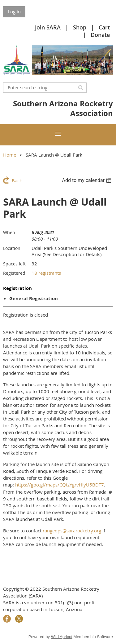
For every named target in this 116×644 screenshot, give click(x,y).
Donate (100, 35)
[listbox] (87, 180)
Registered (14, 273)
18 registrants (46, 273)
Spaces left (14, 264)
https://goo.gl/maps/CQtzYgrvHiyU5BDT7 (60, 485)
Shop (80, 27)
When (9, 232)
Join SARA (48, 27)
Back (17, 180)
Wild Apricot (62, 637)
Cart (104, 27)
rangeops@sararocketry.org (72, 531)
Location (12, 248)
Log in (14, 11)
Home (10, 155)
